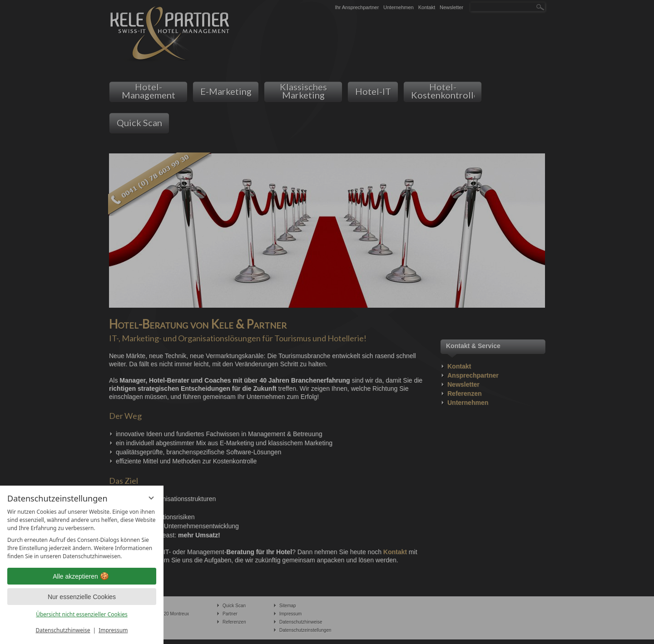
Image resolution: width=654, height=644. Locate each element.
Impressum (113, 630)
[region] (82, 534)
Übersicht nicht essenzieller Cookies (82, 614)
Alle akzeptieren (82, 576)
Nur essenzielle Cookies (82, 597)
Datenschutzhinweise (63, 630)
